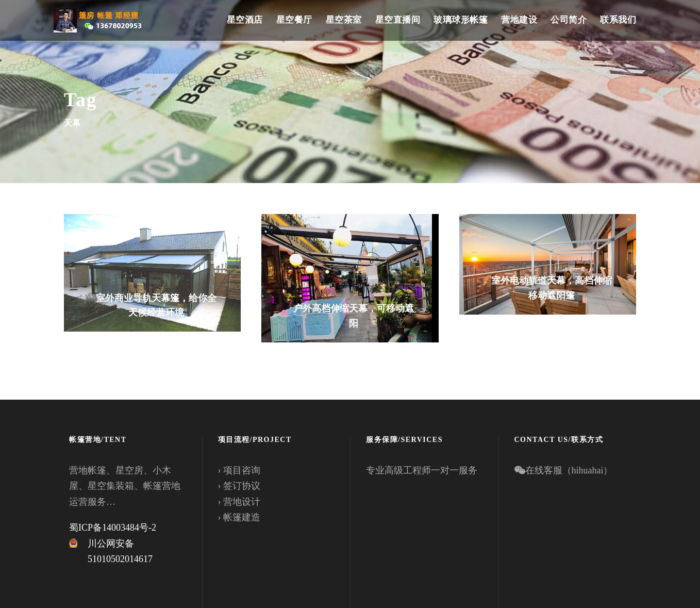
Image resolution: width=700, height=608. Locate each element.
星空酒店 (245, 20)
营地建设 (519, 20)
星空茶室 (344, 20)
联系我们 (618, 20)
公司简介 (569, 20)
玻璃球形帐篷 (461, 20)
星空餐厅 (294, 20)
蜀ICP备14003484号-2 (113, 528)
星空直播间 (398, 20)
